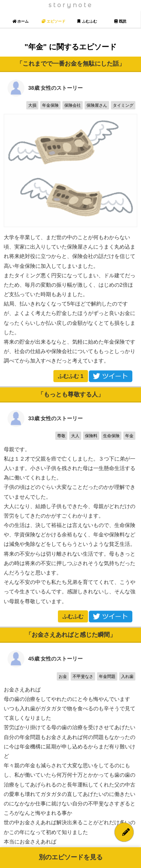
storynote (71, 5)
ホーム (20, 21)
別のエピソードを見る (71, 857)
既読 (120, 21)
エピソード (54, 21)
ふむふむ (71, 376)
